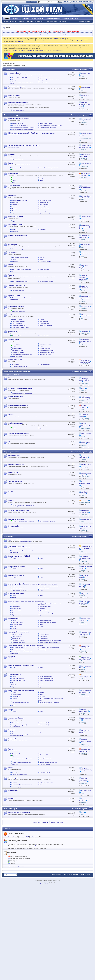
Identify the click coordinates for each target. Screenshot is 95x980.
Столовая (42, 756)
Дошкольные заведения (19, 321)
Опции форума (51, 21)
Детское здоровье (17, 323)
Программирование (16, 397)
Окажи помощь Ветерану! (56, 31)
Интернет (12, 378)
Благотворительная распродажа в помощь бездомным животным (23, 735)
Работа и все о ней (15, 360)
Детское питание (44, 323)
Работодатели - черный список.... (85, 361)
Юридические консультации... (85, 750)
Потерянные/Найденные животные (22, 354)
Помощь (67, 2)
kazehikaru (35, 837)
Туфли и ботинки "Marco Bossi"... (85, 633)
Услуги (14, 598)
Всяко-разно (13, 730)
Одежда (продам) (17, 634)
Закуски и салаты (44, 203)
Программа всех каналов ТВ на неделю (23, 521)
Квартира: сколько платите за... (85, 187)
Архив (82, 875)
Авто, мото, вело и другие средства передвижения (27, 601)
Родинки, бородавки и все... (85, 287)
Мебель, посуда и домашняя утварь (21, 666)
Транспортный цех (17, 754)
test (83, 813)
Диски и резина (16, 611)
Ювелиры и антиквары (17, 593)
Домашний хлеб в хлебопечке (85, 197)
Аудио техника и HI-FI (18, 588)
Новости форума (14, 95)
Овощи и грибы (44, 211)
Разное (42, 685)
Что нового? (16, 18)
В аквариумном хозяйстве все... (85, 692)
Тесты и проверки (10, 809)
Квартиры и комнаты (45, 620)
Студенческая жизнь (16, 216)
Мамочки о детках (17, 319)
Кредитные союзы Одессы (19, 170)
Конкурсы (15, 80)
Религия (14, 230)
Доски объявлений (25, 542)
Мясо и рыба (16, 205)
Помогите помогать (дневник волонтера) (51, 125)
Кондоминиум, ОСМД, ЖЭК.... (85, 175)
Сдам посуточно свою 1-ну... (85, 620)
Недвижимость (14, 173)
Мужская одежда (17, 636)
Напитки (14, 207)
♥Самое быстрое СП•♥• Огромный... (85, 547)
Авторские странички (45, 200)
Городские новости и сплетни (19, 119)
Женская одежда (44, 634)
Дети (10, 315)
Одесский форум (44, 883)
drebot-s (14, 837)
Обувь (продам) (44, 636)
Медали (84, 594)
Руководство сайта (57, 822)
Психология (43, 230)
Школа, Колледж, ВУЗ (46, 758)
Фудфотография (86, 253)
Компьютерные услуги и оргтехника (22, 758)
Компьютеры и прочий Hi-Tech (19, 556)
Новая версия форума (18, 110)
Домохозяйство (14, 186)
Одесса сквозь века (45, 78)
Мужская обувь (44, 638)
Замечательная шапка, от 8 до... (85, 676)
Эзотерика (15, 232)
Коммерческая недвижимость (48, 622)
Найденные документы (46, 783)
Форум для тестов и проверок (19, 812)
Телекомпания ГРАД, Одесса (47, 521)
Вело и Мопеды (16, 609)
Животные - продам (45, 354)
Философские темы (15, 225)
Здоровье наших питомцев (47, 352)
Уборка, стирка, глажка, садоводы (21, 762)
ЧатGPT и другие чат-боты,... (85, 407)
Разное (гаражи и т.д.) (18, 624)
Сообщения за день (10, 21)
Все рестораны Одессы (46, 123)
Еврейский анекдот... (84, 493)
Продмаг (12, 657)
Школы (42, 319)
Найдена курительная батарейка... (83, 780)
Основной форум (15, 73)
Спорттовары (43, 650)
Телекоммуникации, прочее (19, 433)
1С (9, 442)
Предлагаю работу (45, 365)
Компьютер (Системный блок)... (85, 557)
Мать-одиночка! (86, 315)
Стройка (14, 756)
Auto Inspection (86, 163)
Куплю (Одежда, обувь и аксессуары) (50, 642)
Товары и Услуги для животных (21, 702)
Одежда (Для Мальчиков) (47, 679)
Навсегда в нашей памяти (47, 350)
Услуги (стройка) (44, 725)
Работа (11, 768)
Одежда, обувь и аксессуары (19, 632)
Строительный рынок (16, 718)
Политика (12, 154)
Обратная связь (57, 875)
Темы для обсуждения (18, 352)
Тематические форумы (12, 115)
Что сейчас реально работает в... (85, 380)
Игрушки (42, 683)
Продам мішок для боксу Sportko (85, 647)
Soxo (9, 837)
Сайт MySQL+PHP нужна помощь (85, 398)
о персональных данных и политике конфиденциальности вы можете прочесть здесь (36, 50)
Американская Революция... (85, 237)
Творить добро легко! (23, 31)
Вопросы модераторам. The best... (85, 105)
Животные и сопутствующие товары (21, 690)
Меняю (14, 180)
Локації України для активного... (85, 147)
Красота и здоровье (45, 754)
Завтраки (15, 209)
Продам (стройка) (17, 723)
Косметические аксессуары (20, 650)
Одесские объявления (16, 540)
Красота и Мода (14, 296)
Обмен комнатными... (84, 711)
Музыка (11, 501)
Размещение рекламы (71, 875)
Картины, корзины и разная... (85, 740)
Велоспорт (15, 272)
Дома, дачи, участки (18, 622)
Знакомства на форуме (18, 311)
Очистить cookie (76, 2)
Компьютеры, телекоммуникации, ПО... (18, 371)
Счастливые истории (18, 350)
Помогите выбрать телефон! (85, 424)
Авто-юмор (85, 331)
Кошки (41, 694)
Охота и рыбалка (44, 270)
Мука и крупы (16, 213)
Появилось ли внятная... (85, 443)
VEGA (83, 389)
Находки (14, 783)
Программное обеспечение (18, 405)
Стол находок (13, 778)
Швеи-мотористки (45, 764)
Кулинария (12, 196)
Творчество (12, 252)
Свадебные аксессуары (19, 642)
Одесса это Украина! (18, 159)
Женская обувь (16, 638)
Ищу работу (15, 365)
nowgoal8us (34, 846)
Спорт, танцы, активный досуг (20, 328)
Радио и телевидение (16, 519)
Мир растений (16, 344)
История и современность (18, 235)
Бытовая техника (44, 588)
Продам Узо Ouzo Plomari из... (85, 658)
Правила (26, 18)
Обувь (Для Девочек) (18, 679)
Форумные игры (14, 455)
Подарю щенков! (17, 694)
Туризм (11, 275)
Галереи (42, 257)
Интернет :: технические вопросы (20, 388)
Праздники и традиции (17, 87)
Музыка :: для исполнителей (19, 510)
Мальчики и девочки (16, 306)
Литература (13, 244)
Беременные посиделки (19, 326)
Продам (42, 178)
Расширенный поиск (84, 21)
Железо (11, 414)
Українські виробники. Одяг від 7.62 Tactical (24, 145)
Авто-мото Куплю (44, 336)
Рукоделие (15, 261)
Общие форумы (10, 69)
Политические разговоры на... (85, 156)
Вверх (88, 875)
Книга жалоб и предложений (19, 102)
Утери (41, 785)
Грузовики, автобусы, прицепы (48, 613)
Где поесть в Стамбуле (84, 800)
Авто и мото (13, 331)
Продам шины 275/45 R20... (85, 602)
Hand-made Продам (45, 261)
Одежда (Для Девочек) (46, 676)
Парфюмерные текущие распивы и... (85, 298)
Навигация (63, 21)
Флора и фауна (14, 339)
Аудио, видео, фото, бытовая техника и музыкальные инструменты (33, 584)
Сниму (14, 182)
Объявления (8, 536)
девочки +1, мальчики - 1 (84, 457)
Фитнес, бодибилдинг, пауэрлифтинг (22, 270)
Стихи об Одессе (86, 244)
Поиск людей (13, 790)
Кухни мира (15, 203)
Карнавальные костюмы (19, 687)
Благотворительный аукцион (48, 128)
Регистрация (87, 2)
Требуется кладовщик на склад (85, 769)
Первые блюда (44, 207)
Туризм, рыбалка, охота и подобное (50, 648)
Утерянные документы (18, 787)
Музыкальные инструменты (20, 590)
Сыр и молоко (16, 211)
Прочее (14, 613)
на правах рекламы (14, 135)
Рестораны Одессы (53, 18)
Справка (21, 21)
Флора (11, 709)
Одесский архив (86, 791)
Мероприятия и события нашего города (23, 130)
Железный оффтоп (83, 416)
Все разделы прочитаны (40, 822)
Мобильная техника (16, 423)
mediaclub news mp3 (20, 867)
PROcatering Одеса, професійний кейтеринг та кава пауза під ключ (32, 133)
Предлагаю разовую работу (20, 367)
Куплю (14, 178)
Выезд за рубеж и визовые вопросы (50, 80)
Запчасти (42, 609)
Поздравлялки (86, 87)
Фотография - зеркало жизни (20, 257)
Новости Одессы (37, 18)
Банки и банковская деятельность (49, 168)
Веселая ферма (86, 465)
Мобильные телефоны (17, 566)
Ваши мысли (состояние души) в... (85, 227)
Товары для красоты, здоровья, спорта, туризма (26, 646)
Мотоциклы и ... (16, 607)
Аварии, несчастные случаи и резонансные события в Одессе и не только (22, 126)
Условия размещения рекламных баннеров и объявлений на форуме (47, 34)
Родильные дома (44, 321)
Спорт (10, 265)
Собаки (42, 692)
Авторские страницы (18, 249)
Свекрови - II (85, 307)
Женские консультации (46, 326)
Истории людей (44, 82)
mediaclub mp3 (11, 867)
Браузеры (84, 96)
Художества (15, 760)
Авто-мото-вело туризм (46, 281)
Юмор (11, 492)
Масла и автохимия (45, 611)
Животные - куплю (17, 356)
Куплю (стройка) (44, 723)
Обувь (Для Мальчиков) (19, 681)
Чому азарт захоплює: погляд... (85, 483)
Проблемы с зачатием (18, 290)
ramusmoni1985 (24, 837)
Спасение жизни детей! (39, 31)
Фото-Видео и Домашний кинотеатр (50, 586)
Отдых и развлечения (12, 452)
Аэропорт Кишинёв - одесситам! (83, 277)
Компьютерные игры (16, 464)
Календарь (29, 21)
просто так (85, 501)
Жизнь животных (17, 348)
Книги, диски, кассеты (16, 575)
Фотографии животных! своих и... (85, 341)
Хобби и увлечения (15, 481)
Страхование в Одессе (18, 168)
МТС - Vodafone (86, 434)
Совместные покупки (45, 344)
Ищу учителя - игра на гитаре (85, 512)
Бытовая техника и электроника (48, 762)
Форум (7, 18)
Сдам (41, 180)
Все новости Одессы (18, 123)
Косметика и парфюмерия (19, 648)
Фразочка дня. (86, 73)
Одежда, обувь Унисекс (46, 681)
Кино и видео (13, 473)
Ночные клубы (14, 526)
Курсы (14, 221)
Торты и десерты (44, 205)
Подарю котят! (16, 696)
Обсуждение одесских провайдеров (22, 393)
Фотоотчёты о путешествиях (20, 281)
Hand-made (12, 739)
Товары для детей (15, 674)
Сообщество (39, 21)
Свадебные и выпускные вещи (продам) (51, 640)
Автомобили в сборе (45, 607)
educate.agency (86, 217)
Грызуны (14, 698)
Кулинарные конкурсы (46, 213)
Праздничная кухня (45, 209)
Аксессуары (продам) (18, 640)
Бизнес (11, 163)
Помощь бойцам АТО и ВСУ (20, 78)
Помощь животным (72, 31)
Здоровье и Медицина (17, 286)
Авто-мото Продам (17, 336)
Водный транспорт (17, 615)
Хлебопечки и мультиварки (20, 200)
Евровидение (86, 519)
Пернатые (42, 696)
